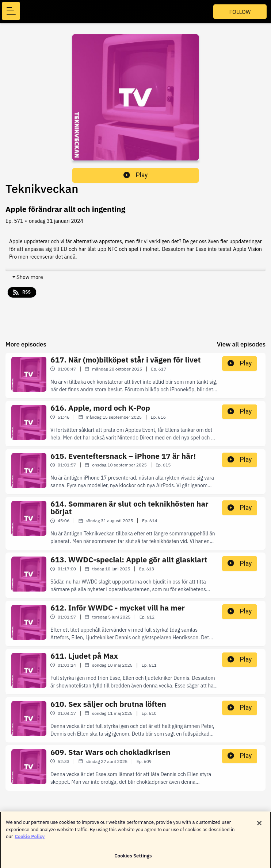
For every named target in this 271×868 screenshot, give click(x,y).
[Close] (259, 826)
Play (135, 175)
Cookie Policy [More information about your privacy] (30, 840)
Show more (27, 277)
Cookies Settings (133, 859)
